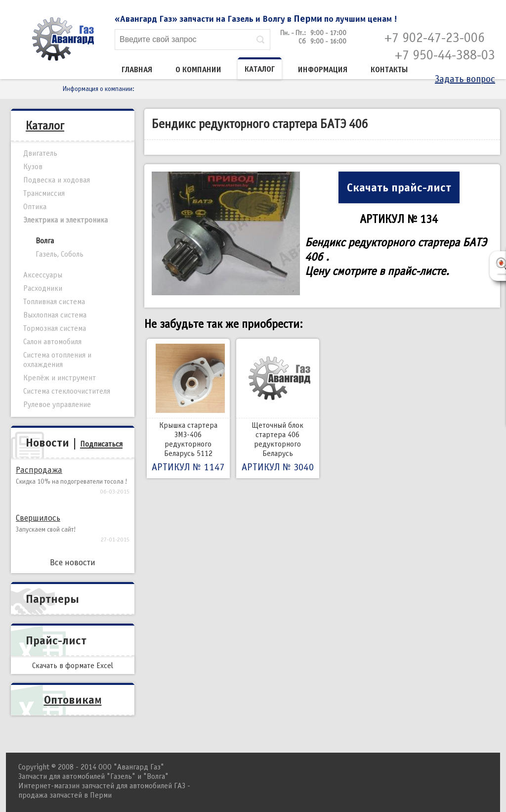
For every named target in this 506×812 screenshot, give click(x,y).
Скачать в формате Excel (73, 666)
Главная (137, 70)
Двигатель (40, 153)
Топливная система (54, 302)
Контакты (389, 70)
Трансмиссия (44, 193)
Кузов (33, 167)
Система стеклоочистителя (67, 391)
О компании (198, 70)
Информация (323, 70)
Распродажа (39, 470)
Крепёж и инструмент (60, 378)
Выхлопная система (55, 315)
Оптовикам (73, 700)
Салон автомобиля (52, 342)
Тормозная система (55, 328)
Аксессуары (43, 275)
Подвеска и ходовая (57, 180)
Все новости (73, 563)
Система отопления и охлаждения (57, 360)
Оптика (35, 207)
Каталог (260, 69)
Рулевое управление (57, 405)
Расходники (43, 288)
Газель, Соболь (60, 254)
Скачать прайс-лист (399, 187)
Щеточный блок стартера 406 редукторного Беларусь (278, 408)
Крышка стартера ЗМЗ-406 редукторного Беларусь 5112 (188, 408)
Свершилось (38, 518)
